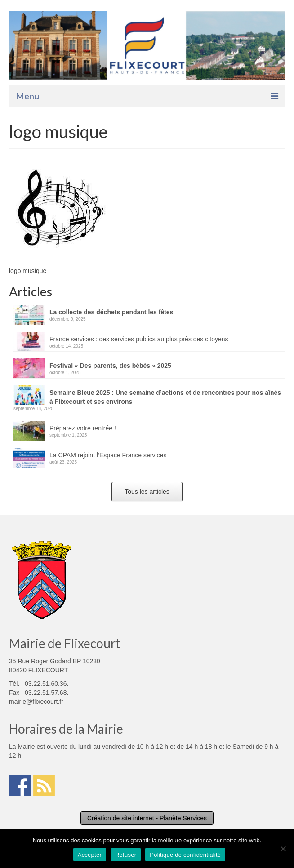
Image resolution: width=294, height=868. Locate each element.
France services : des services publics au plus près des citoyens (139, 339)
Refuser (126, 855)
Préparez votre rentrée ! (83, 428)
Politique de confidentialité (185, 855)
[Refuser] (283, 849)
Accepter (90, 855)
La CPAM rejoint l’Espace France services (108, 455)
